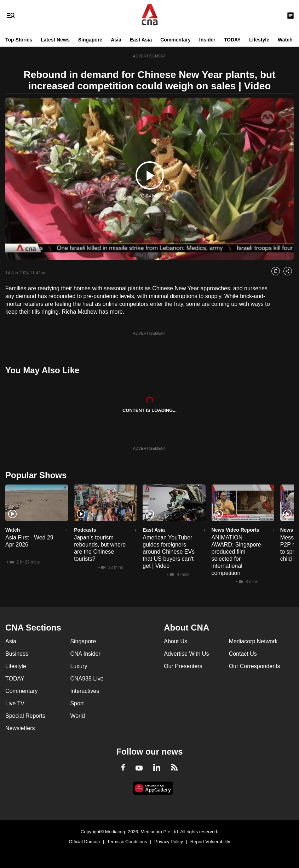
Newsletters (20, 728)
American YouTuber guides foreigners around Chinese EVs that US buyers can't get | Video (169, 552)
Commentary (176, 40)
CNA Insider (85, 654)
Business (17, 654)
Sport (77, 703)
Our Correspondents (255, 666)
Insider (207, 40)
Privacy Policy (169, 842)
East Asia (141, 40)
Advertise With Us (186, 654)
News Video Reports (235, 530)
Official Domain (84, 842)
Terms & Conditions (127, 842)
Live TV (15, 703)
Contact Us (243, 654)
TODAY (232, 40)
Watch (285, 40)
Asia (116, 40)
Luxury (79, 666)
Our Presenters (183, 666)
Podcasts (85, 530)
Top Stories (19, 40)
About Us (176, 641)
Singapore (90, 40)
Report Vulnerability (210, 842)
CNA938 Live (87, 679)
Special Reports (25, 716)
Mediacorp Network (253, 641)
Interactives (85, 691)
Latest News (55, 40)
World (77, 716)
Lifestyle (259, 40)
